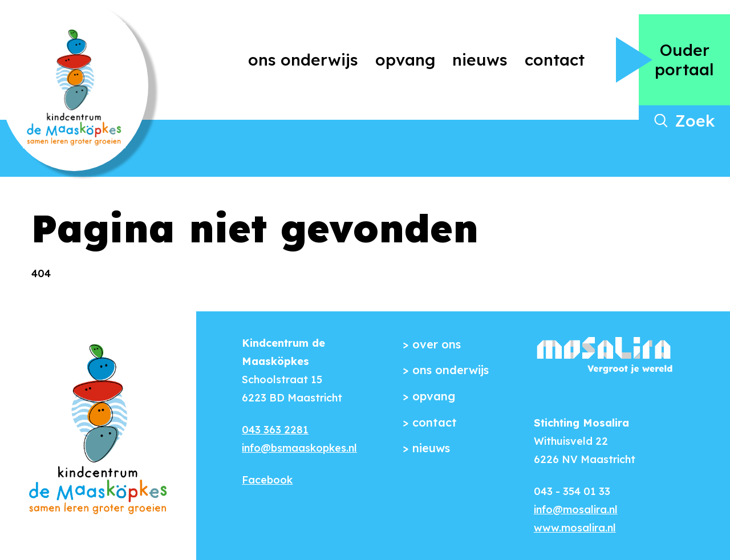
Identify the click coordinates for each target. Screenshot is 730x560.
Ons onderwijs (303, 60)
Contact (555, 60)
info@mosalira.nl (576, 510)
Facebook (267, 480)
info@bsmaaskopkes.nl (299, 448)
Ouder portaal (684, 60)
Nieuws (480, 60)
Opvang (405, 60)
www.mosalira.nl (575, 528)
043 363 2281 (275, 430)
